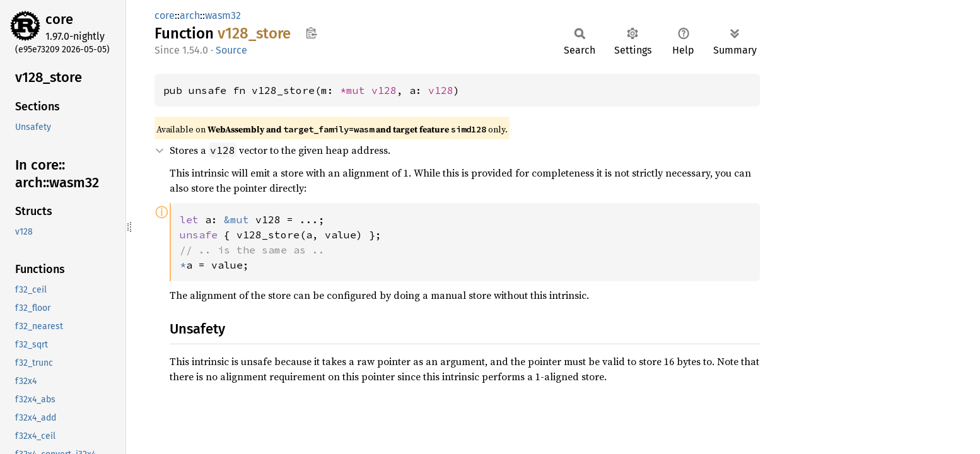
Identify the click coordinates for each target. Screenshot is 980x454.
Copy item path (311, 33)
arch (190, 15)
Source (231, 50)
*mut (356, 90)
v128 (384, 90)
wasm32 (223, 15)
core (59, 19)
